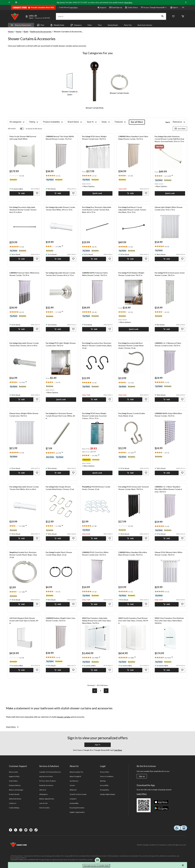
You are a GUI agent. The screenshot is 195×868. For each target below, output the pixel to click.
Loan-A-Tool (43, 803)
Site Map (103, 781)
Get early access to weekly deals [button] (96, 866)
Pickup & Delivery (15, 785)
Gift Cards (43, 790)
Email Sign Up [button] (116, 7)
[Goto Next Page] (106, 691)
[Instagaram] (21, 830)
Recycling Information (77, 808)
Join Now (118, 750)
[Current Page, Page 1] (95, 691)
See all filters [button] (137, 122)
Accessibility (104, 785)
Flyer (41, 25)
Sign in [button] (174, 7)
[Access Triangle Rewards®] (155, 7)
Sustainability (74, 803)
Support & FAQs (14, 776)
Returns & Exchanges (16, 790)
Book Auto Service (145, 25)
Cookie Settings (14, 808)
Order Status (132, 7)
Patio (90, 25)
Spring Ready (113, 25)
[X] (16, 830)
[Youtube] (26, 830)
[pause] (16, 2)
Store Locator (13, 772)
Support (102, 7)
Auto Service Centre (46, 776)
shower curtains (64, 717)
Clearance (76, 25)
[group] (25, 180)
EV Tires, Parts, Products (48, 781)
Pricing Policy (104, 790)
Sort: (168, 122)
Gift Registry (43, 794)
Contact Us (13, 803)
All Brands (73, 790)
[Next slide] (186, 3)
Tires (100, 25)
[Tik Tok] (36, 830)
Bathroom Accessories (41, 31)
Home (11, 31)
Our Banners (74, 781)
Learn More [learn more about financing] (74, 7)
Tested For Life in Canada (78, 794)
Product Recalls (14, 794)
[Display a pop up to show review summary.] (173, 176)
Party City (128, 25)
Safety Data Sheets (15, 799)
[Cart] (183, 16)
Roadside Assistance (46, 785)
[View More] (12, 727)
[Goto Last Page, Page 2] (100, 691)
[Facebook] (11, 830)
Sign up (142, 776)
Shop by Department (21, 25)
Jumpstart (73, 799)
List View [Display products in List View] (180, 129)
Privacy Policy (105, 772)
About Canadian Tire (76, 772)
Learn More (142, 794)
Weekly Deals (57, 25)
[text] (25, 176)
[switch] (31, 129)
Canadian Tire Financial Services (50, 772)
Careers (72, 785)
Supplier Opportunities (77, 812)
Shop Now (128, 2)
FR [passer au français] (183, 7)
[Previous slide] (9, 3)
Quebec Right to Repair (108, 794)
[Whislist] (173, 16)
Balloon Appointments (47, 799)
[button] (163, 16)
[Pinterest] (31, 830)
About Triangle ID (75, 776)
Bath (26, 31)
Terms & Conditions (107, 776)
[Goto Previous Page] (89, 691)
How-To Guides (44, 808)
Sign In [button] (97, 745)
